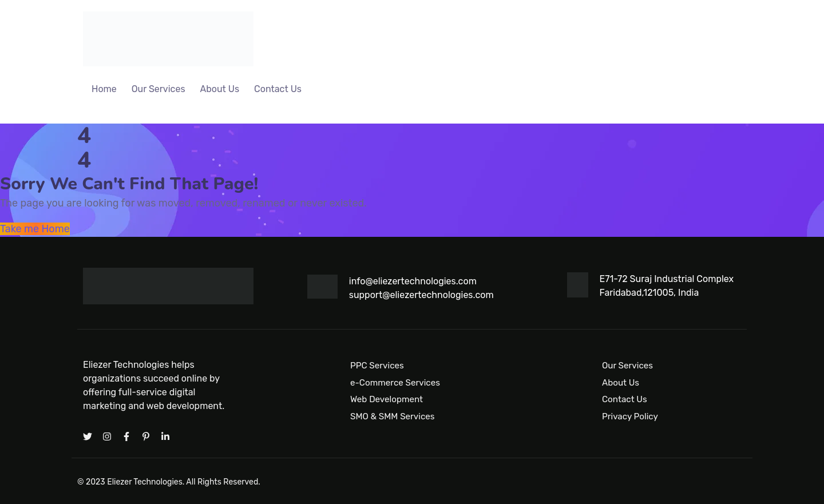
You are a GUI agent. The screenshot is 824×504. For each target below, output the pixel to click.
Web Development (387, 399)
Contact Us (278, 89)
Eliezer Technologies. (146, 482)
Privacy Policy (630, 416)
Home (104, 89)
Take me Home (35, 229)
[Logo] (168, 39)
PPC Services (377, 366)
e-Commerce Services (395, 382)
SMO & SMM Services (393, 416)
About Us (220, 89)
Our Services (159, 89)
